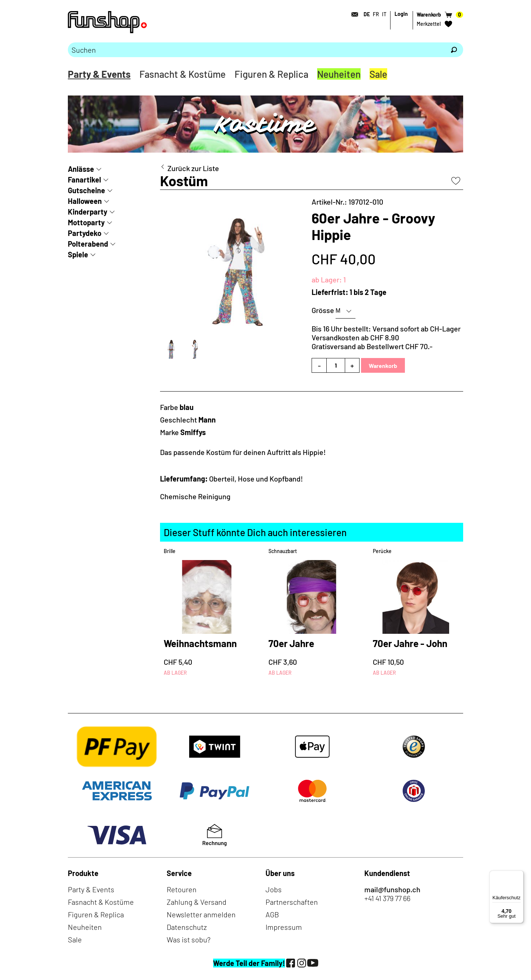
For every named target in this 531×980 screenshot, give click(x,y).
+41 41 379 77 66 (387, 898)
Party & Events (99, 74)
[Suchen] (454, 50)
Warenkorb (383, 366)
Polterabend (88, 244)
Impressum (284, 927)
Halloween (85, 201)
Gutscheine (86, 190)
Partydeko (85, 233)
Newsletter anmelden (201, 914)
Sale (378, 74)
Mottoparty (86, 222)
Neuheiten (339, 74)
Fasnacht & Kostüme (183, 74)
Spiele (78, 254)
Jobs (274, 889)
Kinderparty (88, 212)
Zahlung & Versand (197, 902)
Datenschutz (187, 927)
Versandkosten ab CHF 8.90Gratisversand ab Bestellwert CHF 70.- (372, 342)
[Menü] (519, 875)
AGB (272, 914)
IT (384, 14)
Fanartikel (84, 180)
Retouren (182, 889)
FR (376, 14)
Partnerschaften (292, 902)
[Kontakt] (353, 14)
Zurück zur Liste (193, 168)
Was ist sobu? (189, 939)
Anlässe (81, 169)
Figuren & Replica (271, 74)
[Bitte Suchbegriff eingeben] (256, 50)
